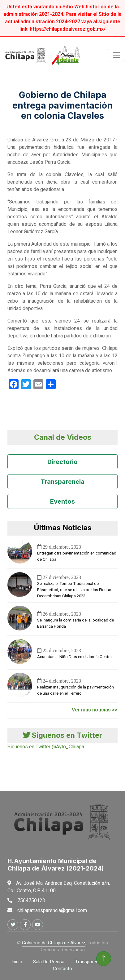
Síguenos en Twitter (62, 735)
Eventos (62, 501)
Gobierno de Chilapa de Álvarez (54, 943)
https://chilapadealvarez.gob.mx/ (68, 29)
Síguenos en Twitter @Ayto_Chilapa (46, 747)
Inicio (17, 962)
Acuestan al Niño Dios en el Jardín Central (75, 657)
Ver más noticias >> (95, 710)
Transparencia (62, 482)
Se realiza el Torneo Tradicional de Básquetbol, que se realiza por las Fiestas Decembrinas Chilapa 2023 (75, 590)
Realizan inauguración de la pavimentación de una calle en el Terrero (75, 690)
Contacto (62, 969)
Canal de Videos (63, 437)
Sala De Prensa (49, 962)
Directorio (62, 462)
